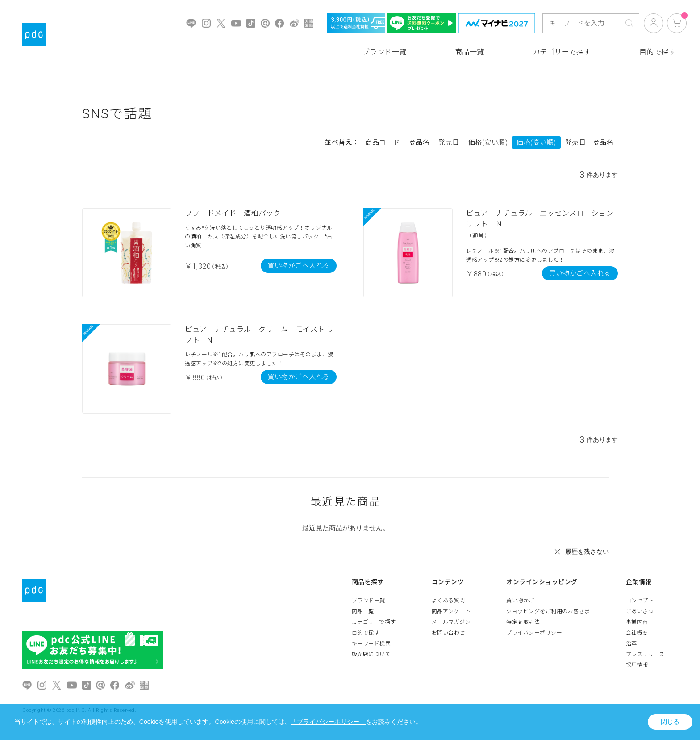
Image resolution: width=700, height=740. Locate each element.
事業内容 (637, 622)
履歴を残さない (587, 552)
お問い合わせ (448, 633)
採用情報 (637, 665)
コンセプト (640, 601)
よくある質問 (448, 601)
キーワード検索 (371, 644)
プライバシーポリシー (534, 633)
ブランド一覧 (385, 52)
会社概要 (637, 633)
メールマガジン (451, 622)
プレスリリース (645, 654)
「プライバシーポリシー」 (328, 722)
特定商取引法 (523, 622)
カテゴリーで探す (562, 52)
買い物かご (520, 601)
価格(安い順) (488, 142)
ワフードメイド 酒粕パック (233, 213)
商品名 (419, 142)
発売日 (449, 142)
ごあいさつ (640, 611)
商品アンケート (451, 611)
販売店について (371, 654)
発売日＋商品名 (590, 142)
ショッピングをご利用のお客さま (548, 611)
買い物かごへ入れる (299, 266)
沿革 (631, 644)
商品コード (383, 142)
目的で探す (658, 52)
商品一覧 (470, 52)
